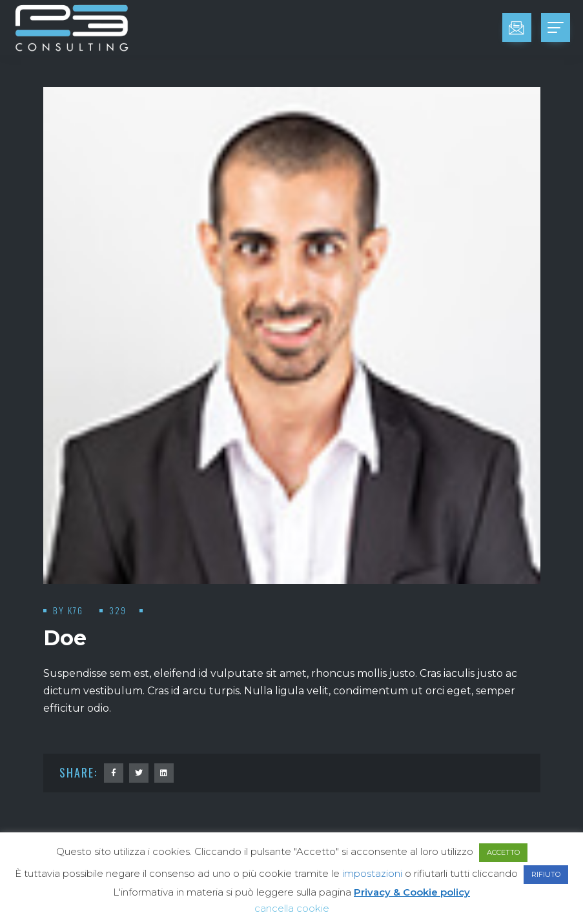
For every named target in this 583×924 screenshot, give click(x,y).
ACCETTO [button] (503, 852)
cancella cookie (292, 908)
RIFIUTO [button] (546, 874)
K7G (77, 610)
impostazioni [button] (372, 873)
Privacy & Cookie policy (412, 892)
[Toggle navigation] (556, 27)
